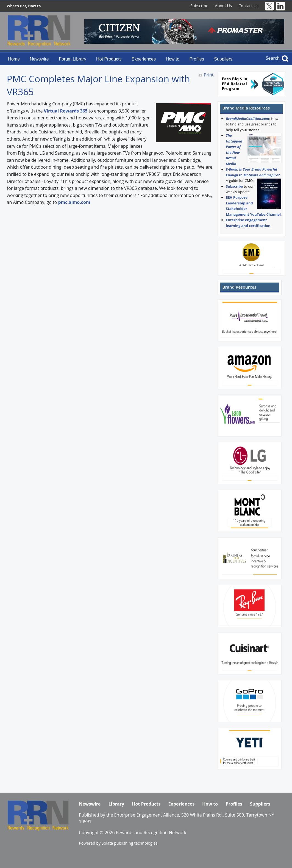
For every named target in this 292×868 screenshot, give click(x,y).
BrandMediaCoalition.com (247, 119)
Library (116, 804)
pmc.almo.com (74, 202)
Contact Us (248, 6)
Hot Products (109, 59)
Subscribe (199, 6)
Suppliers (223, 59)
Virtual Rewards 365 (66, 111)
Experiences (144, 59)
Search (273, 58)
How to (173, 59)
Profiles (197, 59)
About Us (223, 6)
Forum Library (73, 59)
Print (209, 75)
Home (14, 59)
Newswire (39, 59)
